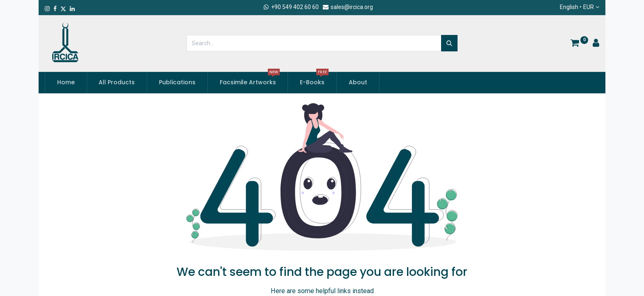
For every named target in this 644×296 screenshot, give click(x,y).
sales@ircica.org (347, 7)
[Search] (449, 43)
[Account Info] (596, 44)
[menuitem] (66, 83)
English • (577, 7)
